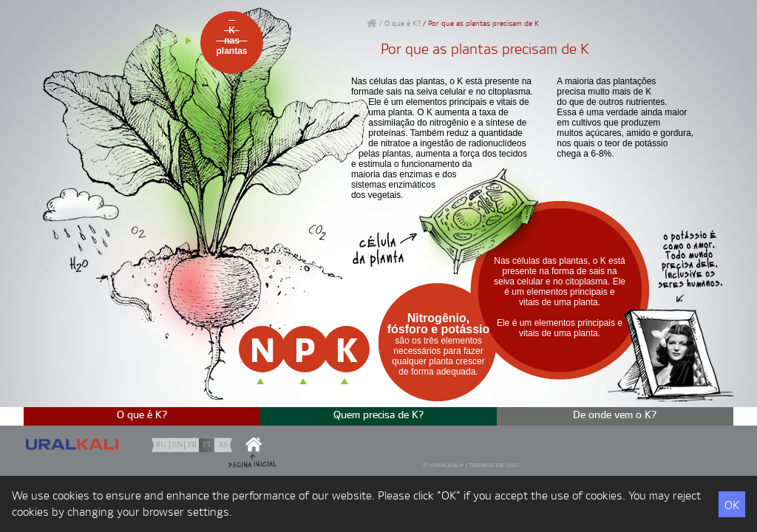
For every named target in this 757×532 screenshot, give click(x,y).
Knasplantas (231, 41)
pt (207, 444)
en (177, 444)
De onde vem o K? (615, 415)
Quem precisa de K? (379, 415)
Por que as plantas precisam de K (483, 24)
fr (192, 444)
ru (161, 444)
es (224, 444)
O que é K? (403, 24)
